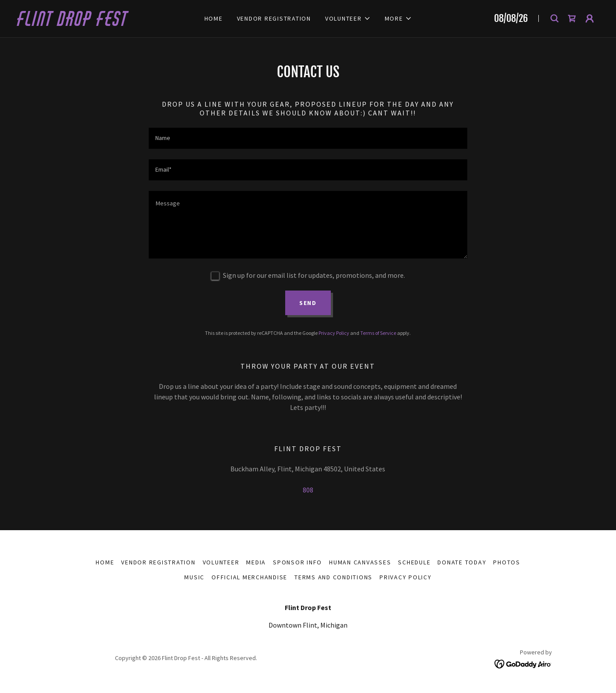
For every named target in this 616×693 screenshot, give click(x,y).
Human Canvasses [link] (360, 562)
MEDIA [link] (256, 562)
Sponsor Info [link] (297, 562)
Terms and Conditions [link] (333, 577)
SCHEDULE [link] (414, 562)
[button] (348, 18)
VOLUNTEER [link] (221, 562)
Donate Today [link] (462, 562)
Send (308, 303)
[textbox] (308, 138)
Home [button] (105, 562)
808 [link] (308, 490)
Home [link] (214, 18)
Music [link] (194, 577)
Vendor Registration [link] (274, 18)
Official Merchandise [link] (249, 577)
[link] (105, 23)
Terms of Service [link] (378, 333)
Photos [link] (507, 562)
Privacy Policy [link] (334, 333)
